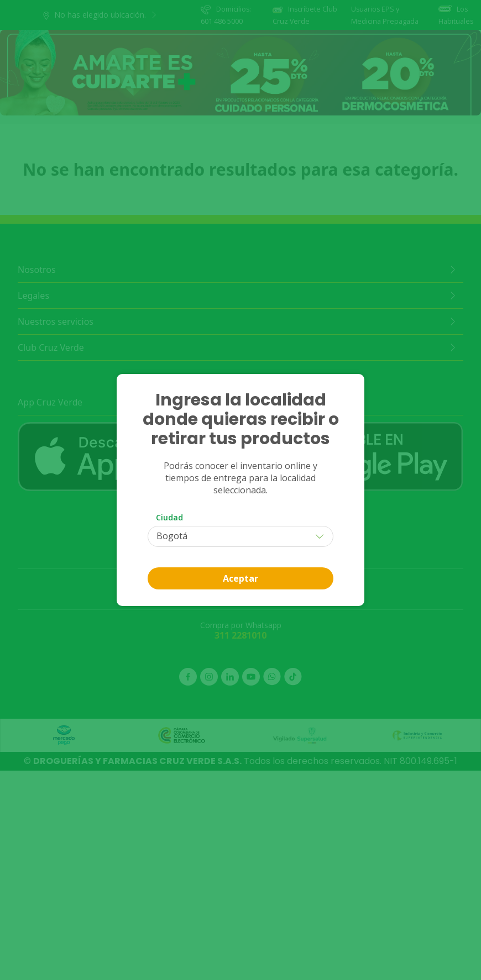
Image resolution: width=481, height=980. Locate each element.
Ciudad (169, 517)
